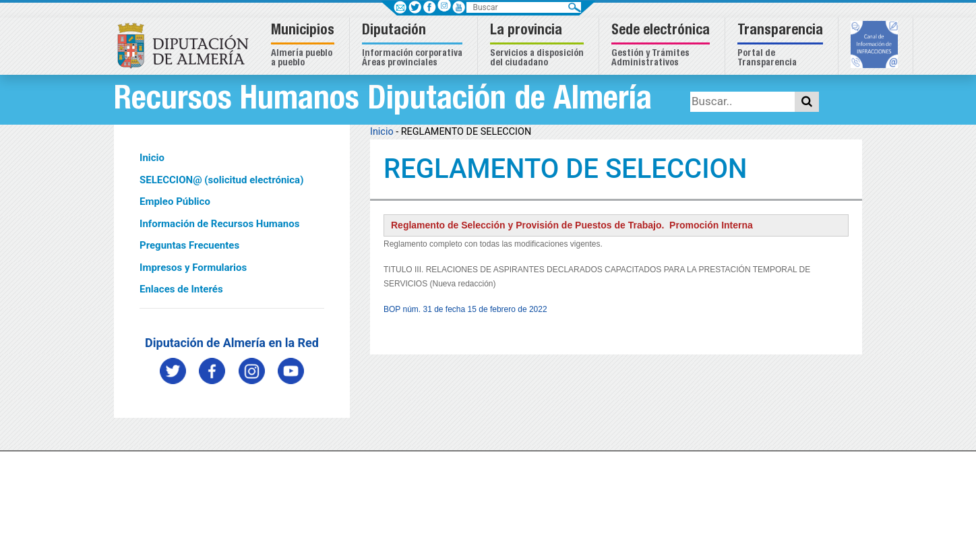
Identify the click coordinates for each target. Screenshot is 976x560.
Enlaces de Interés (181, 289)
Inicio (152, 158)
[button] (304, 46)
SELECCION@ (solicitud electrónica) (221, 180)
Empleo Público (175, 201)
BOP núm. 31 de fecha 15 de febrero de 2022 (465, 309)
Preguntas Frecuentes (189, 245)
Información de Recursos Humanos (219, 224)
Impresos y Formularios (193, 268)
